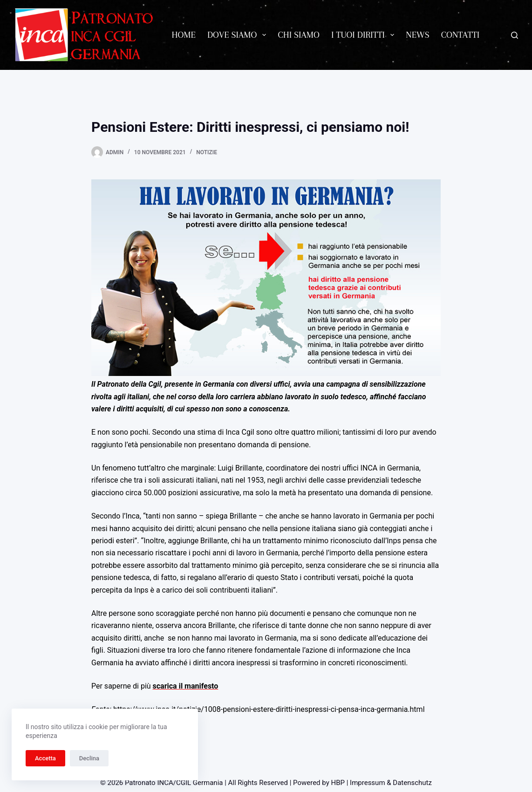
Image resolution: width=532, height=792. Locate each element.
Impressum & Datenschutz (391, 783)
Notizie (207, 152)
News (418, 35)
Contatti (460, 35)
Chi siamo (299, 35)
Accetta (45, 758)
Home (184, 35)
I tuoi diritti (365, 35)
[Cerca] (515, 35)
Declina (89, 758)
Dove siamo (239, 35)
